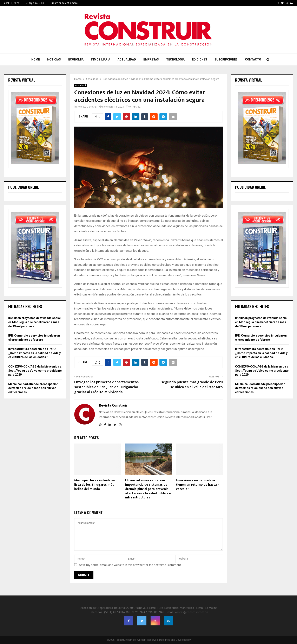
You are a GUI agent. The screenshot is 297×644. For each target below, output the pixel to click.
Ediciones (200, 59)
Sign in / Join (35, 3)
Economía (76, 59)
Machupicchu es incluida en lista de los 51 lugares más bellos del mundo (95, 485)
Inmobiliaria (101, 59)
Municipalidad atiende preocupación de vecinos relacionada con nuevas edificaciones (33, 388)
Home (36, 59)
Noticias (54, 59)
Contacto (253, 59)
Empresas (151, 59)
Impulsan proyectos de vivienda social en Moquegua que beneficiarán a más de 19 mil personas (34, 322)
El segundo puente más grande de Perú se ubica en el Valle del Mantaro (190, 385)
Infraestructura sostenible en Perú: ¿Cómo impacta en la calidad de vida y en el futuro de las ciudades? (34, 353)
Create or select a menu (64, 3)
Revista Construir (87, 107)
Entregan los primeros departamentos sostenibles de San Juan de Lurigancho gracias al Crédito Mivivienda (106, 387)
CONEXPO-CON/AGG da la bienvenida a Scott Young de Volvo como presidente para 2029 (35, 371)
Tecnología (175, 59)
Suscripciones (226, 59)
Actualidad (127, 59)
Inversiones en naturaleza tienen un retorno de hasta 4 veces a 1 (198, 485)
